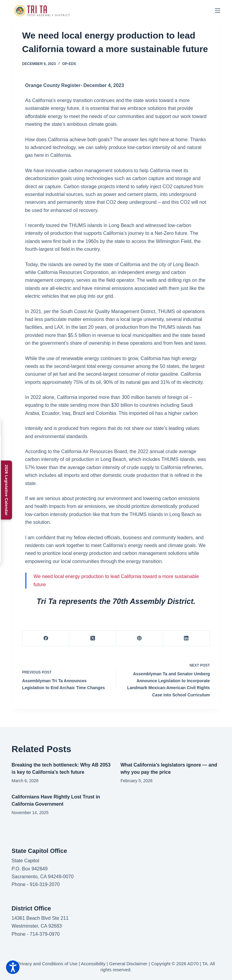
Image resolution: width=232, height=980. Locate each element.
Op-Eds (69, 64)
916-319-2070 (45, 884)
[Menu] (218, 11)
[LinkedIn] (186, 638)
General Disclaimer (128, 964)
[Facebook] (46, 638)
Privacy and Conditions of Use (47, 964)
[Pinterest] (139, 638)
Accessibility (93, 964)
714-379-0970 (45, 934)
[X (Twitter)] (93, 638)
